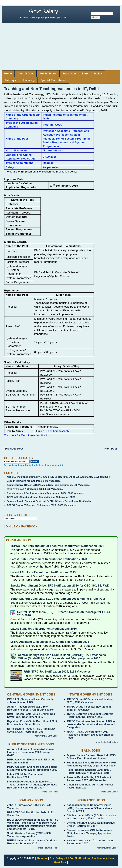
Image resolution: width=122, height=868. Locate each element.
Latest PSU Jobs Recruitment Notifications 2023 (43, 572)
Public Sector (48, 74)
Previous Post (14, 449)
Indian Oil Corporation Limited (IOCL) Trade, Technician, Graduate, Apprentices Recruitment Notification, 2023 (32, 785)
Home (8, 74)
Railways (10, 80)
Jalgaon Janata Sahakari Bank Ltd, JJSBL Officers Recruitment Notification (50, 501)
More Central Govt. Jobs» (47, 736)
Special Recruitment (53, 80)
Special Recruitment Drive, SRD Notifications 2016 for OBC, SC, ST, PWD (60, 586)
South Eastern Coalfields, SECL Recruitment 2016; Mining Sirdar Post (58, 599)
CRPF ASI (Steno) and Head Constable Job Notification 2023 (41, 497)
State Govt (69, 74)
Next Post (111, 449)
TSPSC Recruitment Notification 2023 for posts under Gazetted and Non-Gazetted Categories (91, 724)
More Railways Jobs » (48, 848)
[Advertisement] (61, 47)
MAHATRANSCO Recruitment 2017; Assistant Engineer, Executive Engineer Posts (91, 735)
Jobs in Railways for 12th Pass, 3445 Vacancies (34, 481)
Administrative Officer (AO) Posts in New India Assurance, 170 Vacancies (48, 485)
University (28, 80)
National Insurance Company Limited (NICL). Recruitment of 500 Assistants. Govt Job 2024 (58, 477)
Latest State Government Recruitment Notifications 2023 (49, 559)
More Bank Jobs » (110, 792)
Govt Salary (44, 11)
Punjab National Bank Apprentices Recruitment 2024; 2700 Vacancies (46, 493)
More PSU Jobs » (51, 792)
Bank (85, 74)
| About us (41, 858)
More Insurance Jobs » (108, 848)
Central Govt (26, 74)
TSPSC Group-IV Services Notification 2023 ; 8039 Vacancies (41, 505)
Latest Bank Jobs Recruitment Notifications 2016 (44, 629)
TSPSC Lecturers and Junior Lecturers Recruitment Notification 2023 (57, 546)
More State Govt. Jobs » (107, 742)
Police (98, 74)
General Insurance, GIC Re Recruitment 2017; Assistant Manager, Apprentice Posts (91, 833)
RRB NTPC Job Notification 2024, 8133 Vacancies (35, 489)
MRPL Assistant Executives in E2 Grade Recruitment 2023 (50, 642)
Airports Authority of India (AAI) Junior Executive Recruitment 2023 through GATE (31, 752)
